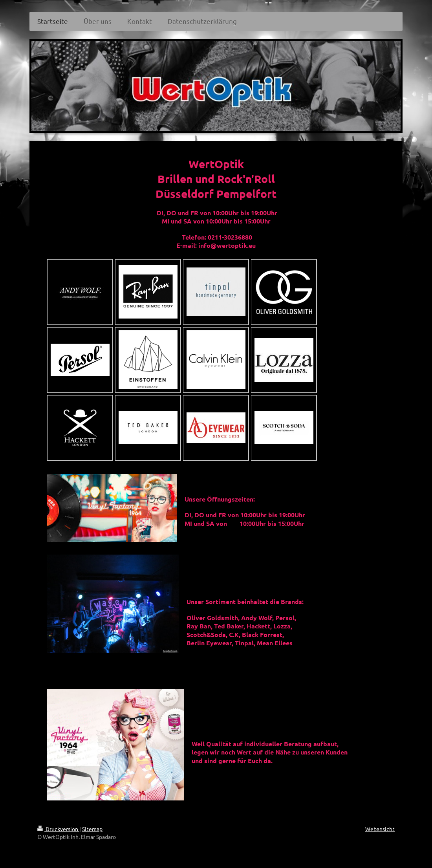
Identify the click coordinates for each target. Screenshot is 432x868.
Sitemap (92, 829)
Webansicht (380, 829)
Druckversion (58, 829)
